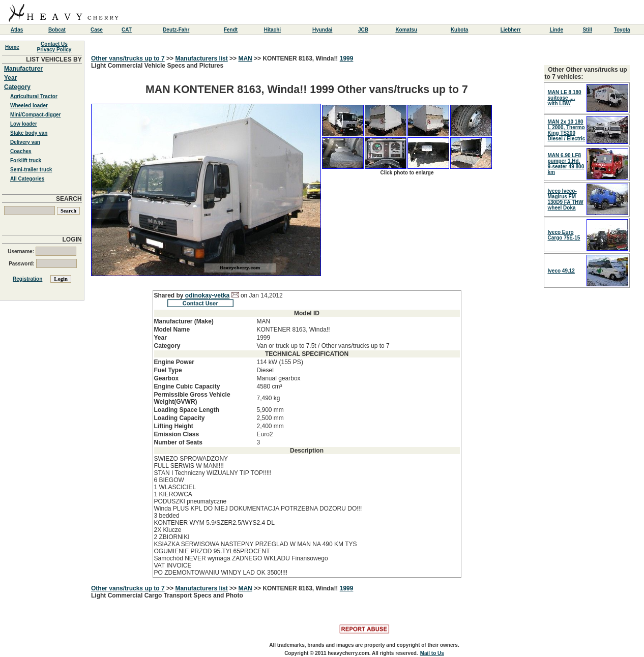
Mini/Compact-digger (35, 115)
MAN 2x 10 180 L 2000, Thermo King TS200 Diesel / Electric (567, 130)
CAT (127, 30)
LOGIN (72, 240)
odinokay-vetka (207, 295)
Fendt (231, 30)
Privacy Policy (54, 50)
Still (587, 30)
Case (97, 30)
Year (10, 78)
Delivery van (25, 142)
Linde (556, 30)
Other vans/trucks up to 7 (128, 58)
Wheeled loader (29, 106)
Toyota (622, 30)
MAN (245, 58)
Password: (42, 264)
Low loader (24, 124)
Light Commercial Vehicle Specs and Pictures (307, 320)
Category (17, 87)
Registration (27, 279)
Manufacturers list (201, 58)
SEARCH (69, 199)
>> (170, 58)
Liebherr (511, 30)
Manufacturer (23, 69)
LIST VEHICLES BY (54, 59)
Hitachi (272, 30)
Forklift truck (26, 160)
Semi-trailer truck (31, 170)
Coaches (21, 151)
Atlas (17, 30)
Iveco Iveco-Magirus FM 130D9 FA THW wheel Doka (566, 199)
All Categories (27, 179)
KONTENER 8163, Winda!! (301, 58)
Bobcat (57, 30)
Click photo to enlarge (407, 173)
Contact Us (54, 44)
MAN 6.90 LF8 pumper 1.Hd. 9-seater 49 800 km (566, 164)
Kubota (459, 30)
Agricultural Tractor (34, 96)
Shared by (170, 295)
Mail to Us (432, 653)
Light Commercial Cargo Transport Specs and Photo (167, 595)
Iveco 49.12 (561, 271)
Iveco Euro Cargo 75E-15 (564, 235)
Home (12, 47)
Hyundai (322, 30)
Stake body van (29, 133)
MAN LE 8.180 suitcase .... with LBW (565, 98)
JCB (363, 30)
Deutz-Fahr (176, 30)
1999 (347, 58)
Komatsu (406, 30)
